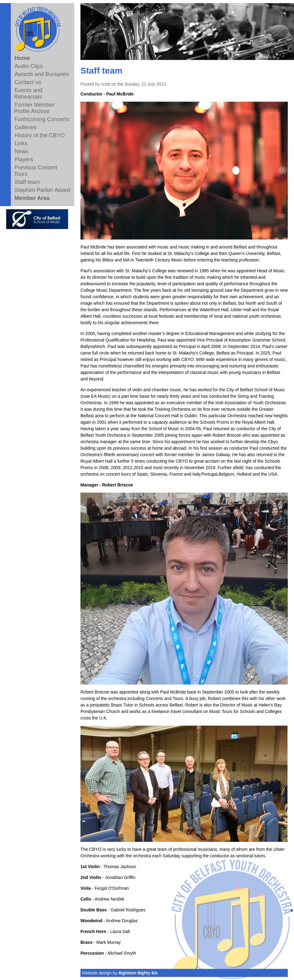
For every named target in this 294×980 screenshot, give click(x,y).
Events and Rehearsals (28, 93)
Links (21, 143)
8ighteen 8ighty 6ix (138, 973)
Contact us (28, 82)
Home (22, 58)
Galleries (26, 127)
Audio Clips (29, 66)
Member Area (32, 198)
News (22, 151)
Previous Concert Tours (36, 171)
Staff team (27, 182)
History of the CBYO (40, 135)
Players (24, 159)
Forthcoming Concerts (42, 119)
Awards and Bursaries (42, 74)
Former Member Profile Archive (34, 108)
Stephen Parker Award (42, 190)
